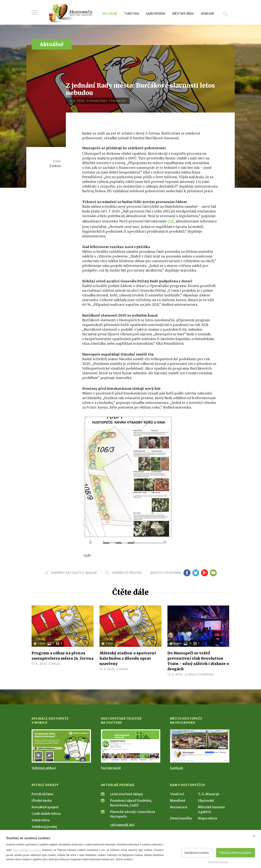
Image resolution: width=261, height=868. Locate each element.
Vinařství (177, 794)
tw (196, 573)
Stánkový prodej (44, 827)
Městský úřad (183, 14)
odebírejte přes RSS (127, 573)
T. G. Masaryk (209, 794)
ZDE (171, 221)
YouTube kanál (111, 768)
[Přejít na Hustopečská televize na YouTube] (131, 746)
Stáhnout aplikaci (44, 768)
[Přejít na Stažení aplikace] (61, 746)
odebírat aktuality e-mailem (74, 573)
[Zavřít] (254, 836)
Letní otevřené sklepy (127, 794)
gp (204, 573)
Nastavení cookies (218, 862)
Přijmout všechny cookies (236, 853)
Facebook (176, 768)
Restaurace (179, 807)
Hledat (225, 14)
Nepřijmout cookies (197, 853)
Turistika (132, 14)
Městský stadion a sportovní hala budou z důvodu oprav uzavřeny (128, 658)
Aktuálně (110, 14)
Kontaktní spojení (45, 807)
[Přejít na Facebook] (200, 746)
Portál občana (42, 794)
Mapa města (207, 818)
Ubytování (206, 801)
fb (187, 573)
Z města (55, 166)
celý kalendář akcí (122, 825)
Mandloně (178, 801)
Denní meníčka (181, 818)
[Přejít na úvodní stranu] (70, 13)
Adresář (207, 14)
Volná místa (41, 820)
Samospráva (156, 14)
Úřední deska (42, 801)
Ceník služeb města (46, 814)
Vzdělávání (206, 674)
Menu (35, 13)
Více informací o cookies (27, 850)
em (213, 573)
